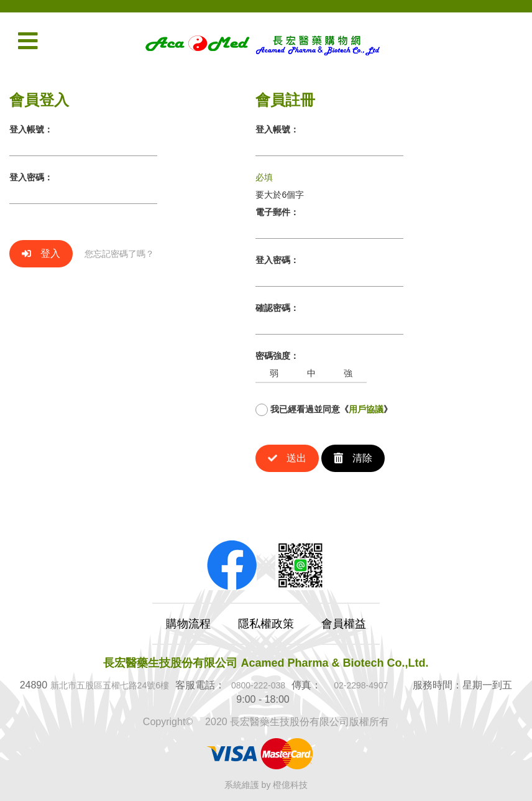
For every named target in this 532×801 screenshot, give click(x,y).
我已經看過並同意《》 (324, 410)
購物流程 (188, 624)
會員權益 (344, 624)
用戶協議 (366, 409)
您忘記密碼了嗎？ (119, 254)
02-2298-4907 (361, 685)
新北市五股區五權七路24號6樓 (110, 685)
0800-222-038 (258, 685)
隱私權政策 (266, 624)
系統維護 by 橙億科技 (266, 785)
